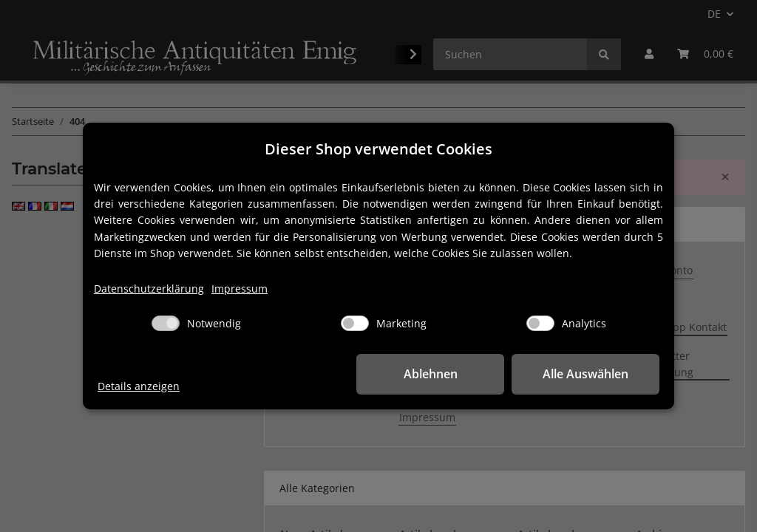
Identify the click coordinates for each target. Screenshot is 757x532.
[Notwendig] (166, 323)
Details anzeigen (139, 386)
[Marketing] (355, 323)
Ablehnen (431, 374)
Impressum (240, 289)
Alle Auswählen (585, 374)
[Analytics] (540, 323)
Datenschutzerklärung (149, 289)
